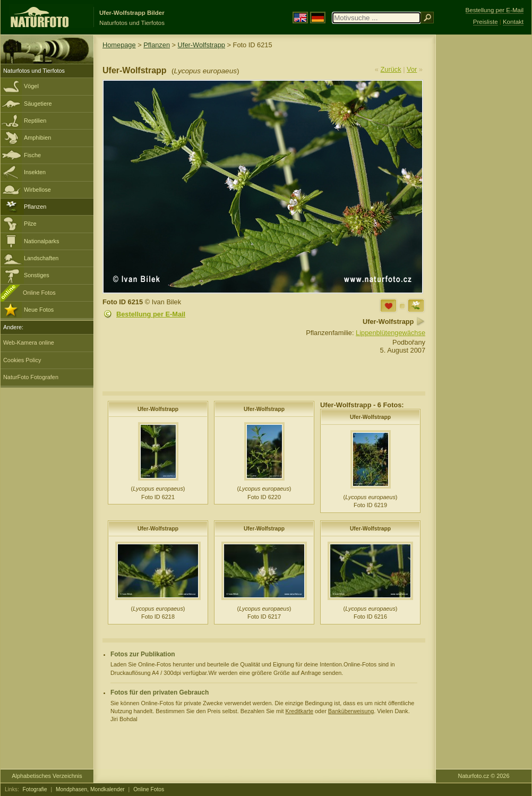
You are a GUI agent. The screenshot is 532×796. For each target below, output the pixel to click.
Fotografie (35, 789)
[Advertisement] (484, 204)
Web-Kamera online (29, 343)
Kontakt (513, 22)
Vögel (31, 86)
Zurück (391, 69)
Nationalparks (42, 241)
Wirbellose (37, 190)
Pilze (30, 224)
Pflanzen (35, 207)
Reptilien (35, 121)
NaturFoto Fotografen (31, 377)
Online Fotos (39, 293)
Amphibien (37, 138)
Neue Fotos (39, 310)
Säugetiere (38, 104)
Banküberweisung (351, 711)
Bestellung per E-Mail (151, 314)
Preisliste (486, 22)
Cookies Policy (22, 360)
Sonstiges (37, 275)
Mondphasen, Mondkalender (90, 789)
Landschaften (41, 258)
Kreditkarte (299, 711)
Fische (32, 155)
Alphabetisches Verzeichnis (47, 776)
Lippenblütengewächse (391, 333)
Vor (412, 69)
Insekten (35, 172)
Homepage (119, 45)
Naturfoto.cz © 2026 (484, 776)
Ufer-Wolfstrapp (201, 45)
